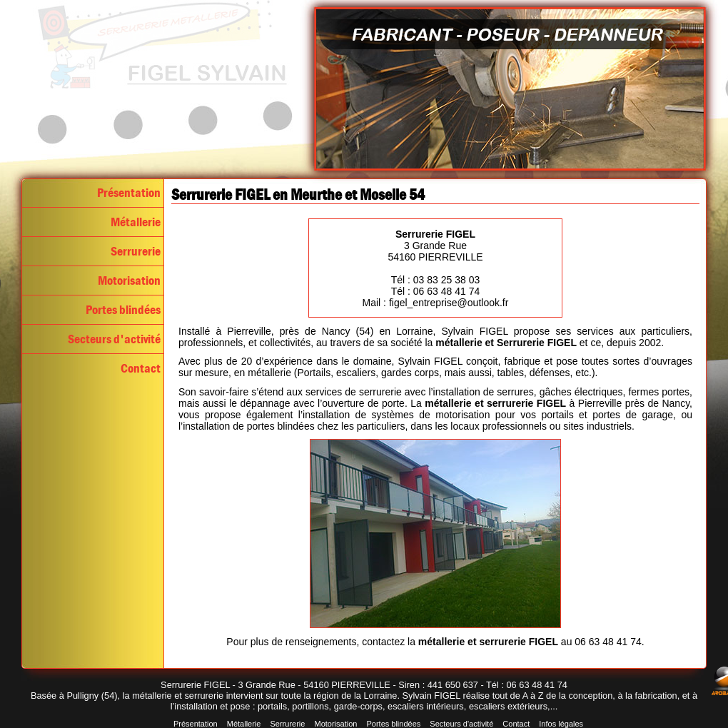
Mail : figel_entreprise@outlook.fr (436, 303)
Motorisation (129, 280)
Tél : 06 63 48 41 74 (436, 291)
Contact (141, 368)
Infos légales (561, 724)
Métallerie (136, 222)
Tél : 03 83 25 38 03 (436, 280)
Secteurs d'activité (114, 339)
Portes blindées (123, 310)
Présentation (129, 193)
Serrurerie (136, 251)
